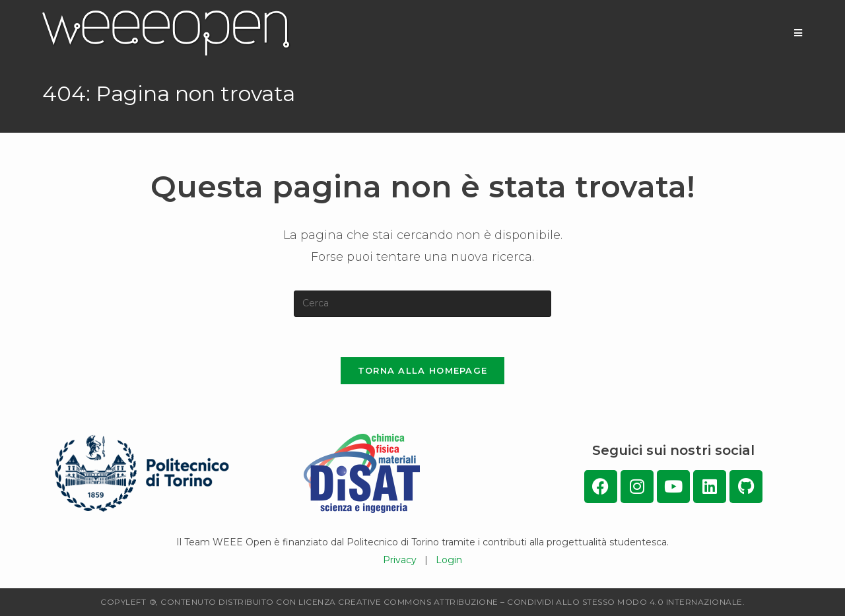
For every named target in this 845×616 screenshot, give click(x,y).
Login (449, 560)
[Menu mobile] (798, 33)
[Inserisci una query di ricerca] (422, 304)
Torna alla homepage (423, 370)
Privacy (400, 560)
